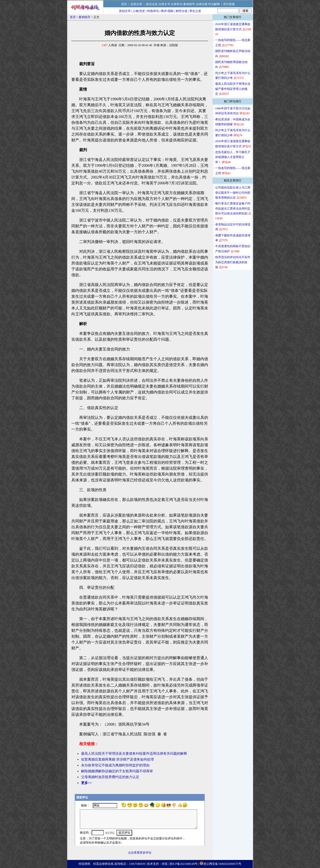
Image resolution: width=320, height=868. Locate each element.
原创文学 (125, 11)
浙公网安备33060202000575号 (222, 864)
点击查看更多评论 (140, 853)
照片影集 (229, 4)
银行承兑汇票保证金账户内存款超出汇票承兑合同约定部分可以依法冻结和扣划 (233, 208)
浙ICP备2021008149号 (184, 864)
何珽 (165, 864)
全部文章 (136, 4)
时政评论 (153, 11)
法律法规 (202, 4)
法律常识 (177, 4)
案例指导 (189, 4)
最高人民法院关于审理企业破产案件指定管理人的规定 (233, 89)
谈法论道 (152, 4)
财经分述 (181, 11)
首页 (124, 4)
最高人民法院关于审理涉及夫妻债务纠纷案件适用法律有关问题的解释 (134, 754)
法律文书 (164, 4)
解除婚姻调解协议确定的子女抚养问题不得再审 (117, 771)
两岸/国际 (167, 11)
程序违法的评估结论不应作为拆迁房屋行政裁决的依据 (233, 262)
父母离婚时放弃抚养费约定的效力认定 (110, 777)
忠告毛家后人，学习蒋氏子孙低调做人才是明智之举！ (233, 157)
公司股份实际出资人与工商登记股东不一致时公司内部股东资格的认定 (233, 193)
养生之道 (195, 11)
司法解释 (214, 4)
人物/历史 (139, 11)
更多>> (86, 783)
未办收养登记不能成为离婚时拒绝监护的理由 (115, 765)
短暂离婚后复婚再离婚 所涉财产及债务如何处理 (117, 759)
